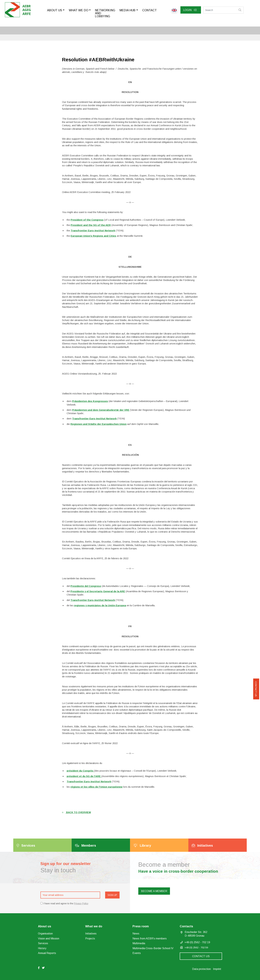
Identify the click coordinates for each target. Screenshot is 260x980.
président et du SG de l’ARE (84, 776)
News (136, 934)
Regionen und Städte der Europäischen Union (98, 424)
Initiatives (91, 934)
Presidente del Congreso (86, 586)
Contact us (256, 689)
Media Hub (128, 10)
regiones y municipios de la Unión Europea (100, 605)
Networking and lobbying (105, 13)
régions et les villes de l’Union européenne (97, 787)
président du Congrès (80, 771)
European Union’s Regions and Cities (93, 236)
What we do (79, 10)
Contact (149, 10)
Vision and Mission (49, 939)
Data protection (201, 969)
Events (137, 953)
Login (190, 10)
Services (43, 943)
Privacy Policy (81, 903)
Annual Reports (47, 953)
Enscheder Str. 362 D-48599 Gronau (196, 934)
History (42, 948)
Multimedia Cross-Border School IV (153, 948)
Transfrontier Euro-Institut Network (93, 231)
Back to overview (76, 812)
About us (55, 10)
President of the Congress (87, 220)
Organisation (45, 934)
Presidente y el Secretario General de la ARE (98, 591)
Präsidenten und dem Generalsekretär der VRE (101, 410)
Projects (90, 939)
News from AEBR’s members (150, 939)
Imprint (217, 969)
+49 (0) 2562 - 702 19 (197, 942)
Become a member (154, 891)
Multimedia (139, 943)
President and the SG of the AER (91, 225)
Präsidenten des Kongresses (90, 401)
